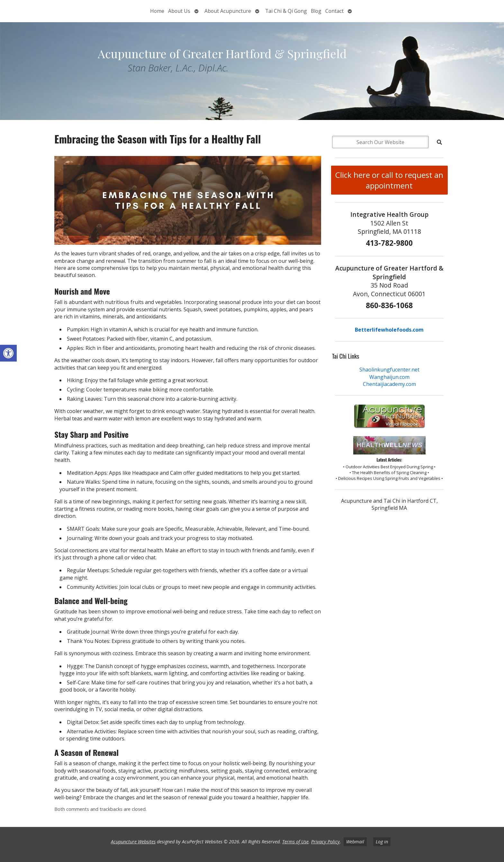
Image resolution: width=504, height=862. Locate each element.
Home (157, 11)
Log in (382, 842)
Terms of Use (295, 842)
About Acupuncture (228, 11)
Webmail (355, 842)
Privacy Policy (325, 842)
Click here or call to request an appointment (389, 180)
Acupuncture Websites (133, 842)
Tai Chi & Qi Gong (286, 11)
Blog (316, 11)
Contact (334, 11)
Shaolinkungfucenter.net (389, 370)
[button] (8, 353)
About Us (179, 11)
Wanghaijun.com (389, 377)
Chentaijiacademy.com (389, 384)
